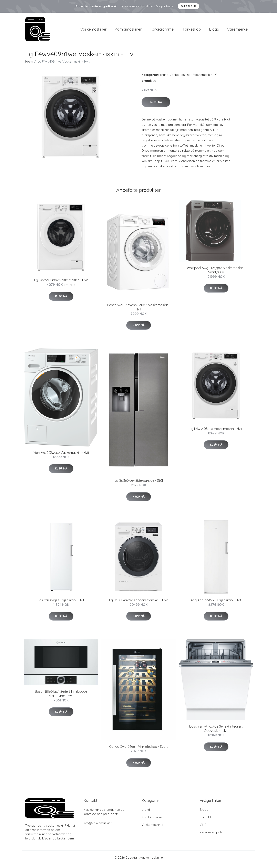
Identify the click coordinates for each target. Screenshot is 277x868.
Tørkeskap (192, 31)
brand (164, 78)
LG (216, 78)
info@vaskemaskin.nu (99, 827)
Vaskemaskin (203, 78)
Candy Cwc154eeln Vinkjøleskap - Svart (138, 750)
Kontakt (205, 821)
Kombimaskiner (128, 31)
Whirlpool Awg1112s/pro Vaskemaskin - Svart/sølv (216, 273)
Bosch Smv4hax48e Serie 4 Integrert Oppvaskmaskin (216, 732)
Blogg (214, 31)
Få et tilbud (188, 6)
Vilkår (204, 828)
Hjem (29, 65)
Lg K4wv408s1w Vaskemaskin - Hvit (216, 432)
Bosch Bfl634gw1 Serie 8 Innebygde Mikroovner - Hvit (61, 697)
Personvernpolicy (212, 836)
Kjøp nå (156, 105)
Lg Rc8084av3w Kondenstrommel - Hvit (138, 604)
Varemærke (237, 31)
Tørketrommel (162, 31)
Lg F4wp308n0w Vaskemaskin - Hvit (61, 284)
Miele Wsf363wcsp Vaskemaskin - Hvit (61, 456)
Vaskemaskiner (93, 31)
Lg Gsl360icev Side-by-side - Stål (139, 484)
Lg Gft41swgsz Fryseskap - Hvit (61, 604)
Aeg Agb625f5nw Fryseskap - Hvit (216, 604)
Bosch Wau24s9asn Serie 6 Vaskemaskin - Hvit (139, 311)
